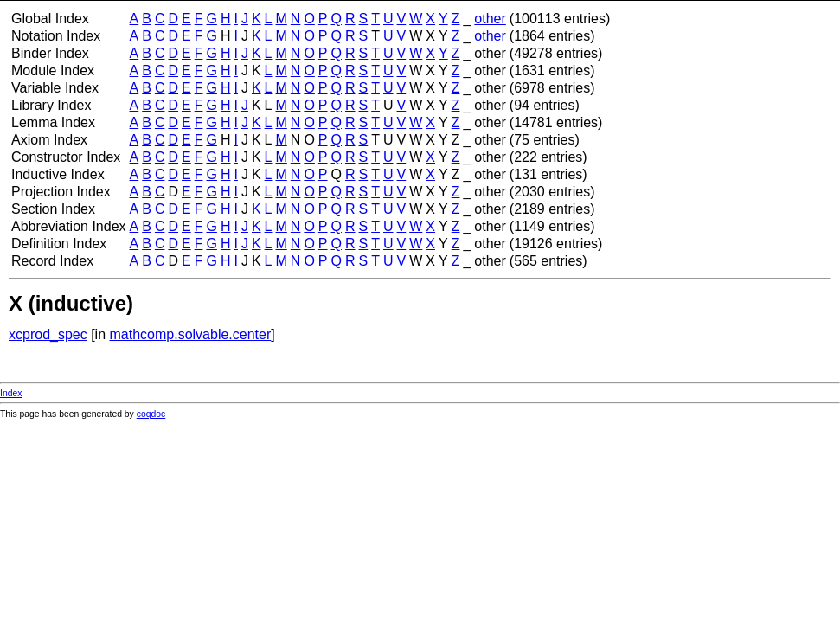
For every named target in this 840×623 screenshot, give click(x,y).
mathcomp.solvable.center (191, 334)
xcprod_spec (48, 334)
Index (11, 393)
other (490, 19)
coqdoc (151, 414)
